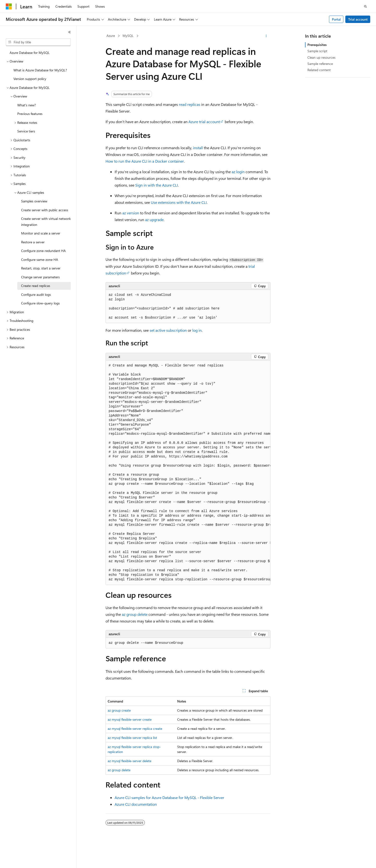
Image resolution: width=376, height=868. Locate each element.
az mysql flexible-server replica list (132, 738)
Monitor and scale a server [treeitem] (41, 233)
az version (131, 213)
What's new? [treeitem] (26, 105)
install (198, 148)
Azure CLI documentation (136, 804)
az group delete (135, 614)
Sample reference (320, 64)
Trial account (358, 19)
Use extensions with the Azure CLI (179, 202)
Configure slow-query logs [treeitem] (40, 303)
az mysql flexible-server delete (129, 761)
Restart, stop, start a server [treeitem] (41, 268)
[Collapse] (70, 32)
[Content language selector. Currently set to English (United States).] (28, 860)
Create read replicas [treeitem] (36, 286)
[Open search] (365, 6)
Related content (319, 70)
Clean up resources (321, 57)
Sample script (317, 51)
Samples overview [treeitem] (34, 201)
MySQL (128, 36)
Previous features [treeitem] (30, 114)
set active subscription (168, 330)
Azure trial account (204, 122)
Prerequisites (317, 45)
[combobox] (38, 42)
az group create (119, 710)
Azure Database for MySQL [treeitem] (30, 53)
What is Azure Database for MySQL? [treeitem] (40, 70)
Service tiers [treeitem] (26, 131)
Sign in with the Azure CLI (157, 185)
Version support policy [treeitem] (30, 79)
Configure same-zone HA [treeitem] (40, 260)
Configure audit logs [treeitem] (36, 294)
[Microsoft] (9, 6)
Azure (111, 36)
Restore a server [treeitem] (33, 242)
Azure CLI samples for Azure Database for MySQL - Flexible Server (169, 797)
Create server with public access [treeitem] (45, 210)
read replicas (190, 104)
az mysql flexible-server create (130, 719)
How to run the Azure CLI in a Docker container (145, 161)
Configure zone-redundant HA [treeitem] (43, 251)
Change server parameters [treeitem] (40, 277)
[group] (188, 473)
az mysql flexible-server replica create (135, 728)
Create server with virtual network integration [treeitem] (46, 222)
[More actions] (266, 36)
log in (197, 330)
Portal (336, 19)
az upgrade (154, 220)
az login (238, 172)
